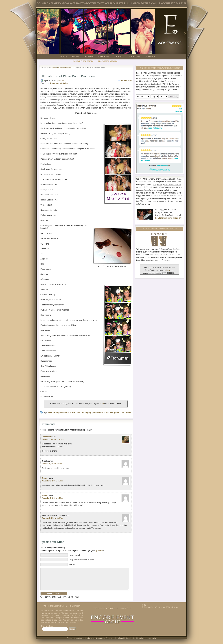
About (75, 57)
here (102, 404)
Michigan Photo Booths (83, 61)
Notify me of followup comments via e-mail (61, 602)
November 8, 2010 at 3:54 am (53, 481)
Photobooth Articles (108, 61)
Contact (150, 57)
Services (104, 57)
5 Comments (126, 80)
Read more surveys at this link (169, 218)
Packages (134, 57)
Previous (38, 34)
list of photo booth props (64, 412)
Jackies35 (47, 437)
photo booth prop (84, 412)
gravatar (99, 550)
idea (50, 412)
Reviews (89, 57)
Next (185, 34)
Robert (61, 80)
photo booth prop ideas (103, 412)
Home (64, 57)
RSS (144, 610)
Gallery (119, 57)
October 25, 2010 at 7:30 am (52, 464)
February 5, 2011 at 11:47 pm (53, 518)
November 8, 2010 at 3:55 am (53, 498)
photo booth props (123, 412)
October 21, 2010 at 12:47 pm (53, 439)
